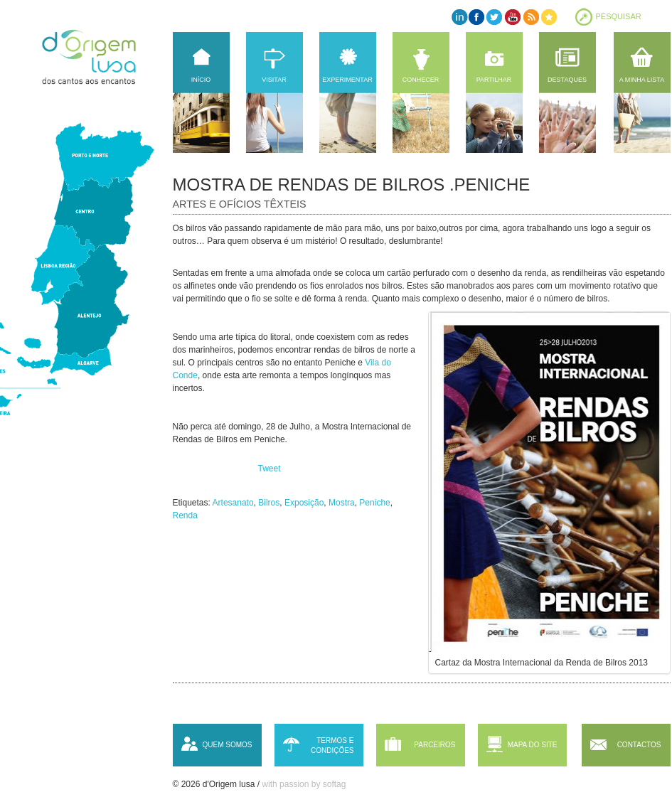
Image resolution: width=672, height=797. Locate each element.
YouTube (512, 17)
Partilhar (494, 80)
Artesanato (233, 503)
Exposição (304, 503)
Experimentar (347, 80)
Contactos (639, 745)
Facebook (477, 17)
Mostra (342, 503)
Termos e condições (332, 745)
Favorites (548, 17)
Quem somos (227, 745)
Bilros (269, 503)
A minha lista (642, 80)
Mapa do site (533, 745)
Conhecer (421, 80)
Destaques (567, 80)
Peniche (374, 503)
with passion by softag (304, 784)
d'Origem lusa (102, 57)
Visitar (274, 80)
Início (201, 80)
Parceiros (434, 745)
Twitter (495, 17)
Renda (185, 515)
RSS (530, 17)
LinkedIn (459, 17)
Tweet (270, 469)
